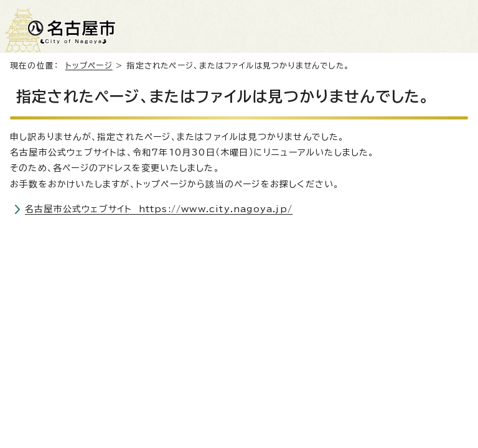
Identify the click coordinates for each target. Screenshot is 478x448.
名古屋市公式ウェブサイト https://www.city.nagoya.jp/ (159, 209)
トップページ (89, 66)
